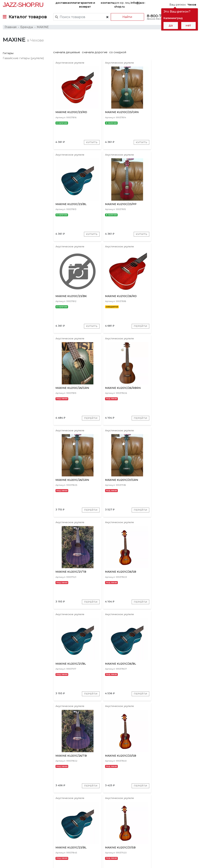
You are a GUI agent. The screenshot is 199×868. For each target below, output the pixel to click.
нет (188, 25)
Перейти (184, 238)
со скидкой (120, 54)
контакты (108, 3)
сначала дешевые (69, 54)
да (171, 25)
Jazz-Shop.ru (23, 5)
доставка (62, 3)
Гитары (8, 55)
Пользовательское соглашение (24, 858)
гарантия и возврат (87, 5)
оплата (74, 3)
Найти (127, 17)
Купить (91, 145)
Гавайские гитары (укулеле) (23, 60)
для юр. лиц (130, 5)
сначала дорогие (97, 54)
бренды (138, 832)
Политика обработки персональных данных (32, 862)
